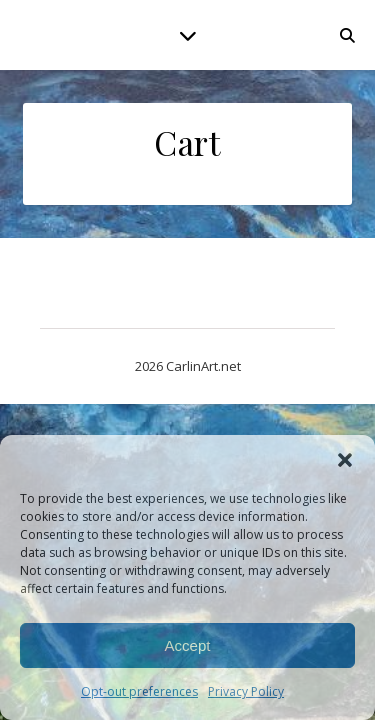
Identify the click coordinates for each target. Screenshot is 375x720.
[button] (345, 460)
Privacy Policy (246, 691)
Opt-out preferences (139, 691)
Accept (188, 645)
